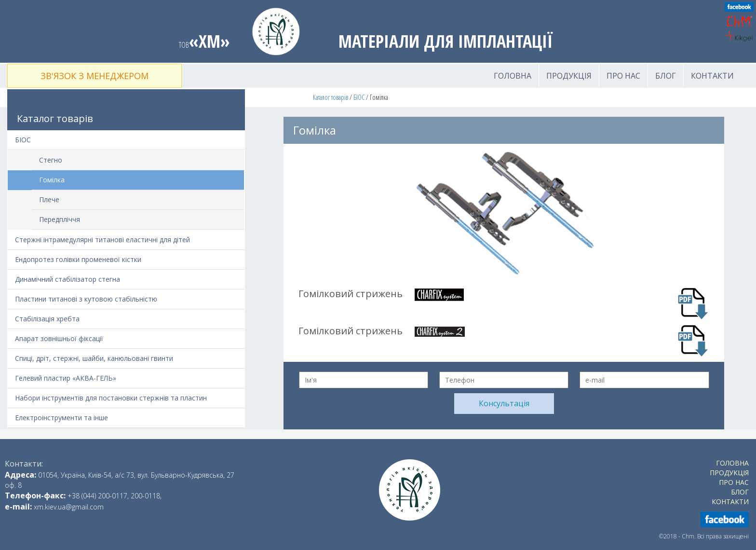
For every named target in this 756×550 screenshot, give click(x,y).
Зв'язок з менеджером (94, 76)
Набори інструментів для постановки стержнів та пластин (111, 398)
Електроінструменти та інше (61, 418)
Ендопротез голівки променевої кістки (78, 259)
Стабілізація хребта (47, 319)
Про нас (623, 76)
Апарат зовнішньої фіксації (59, 338)
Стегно (51, 160)
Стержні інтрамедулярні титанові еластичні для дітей (102, 240)
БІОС (359, 97)
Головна (513, 76)
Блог (666, 76)
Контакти (712, 76)
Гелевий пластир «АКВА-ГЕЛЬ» (66, 378)
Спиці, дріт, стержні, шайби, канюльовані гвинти (94, 358)
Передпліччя (60, 219)
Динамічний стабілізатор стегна (67, 279)
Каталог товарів (331, 97)
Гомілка (52, 180)
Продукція (569, 76)
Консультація (504, 403)
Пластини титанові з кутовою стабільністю (86, 299)
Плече (49, 199)
